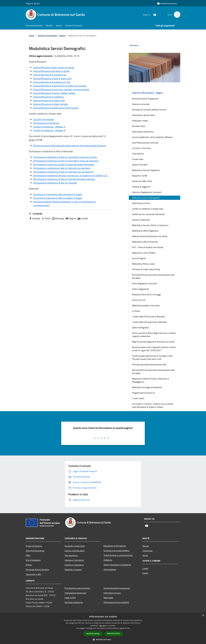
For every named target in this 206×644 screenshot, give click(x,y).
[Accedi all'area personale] (167, 3)
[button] (103, 640)
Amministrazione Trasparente (145, 99)
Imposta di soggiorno (141, 187)
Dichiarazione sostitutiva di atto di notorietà (55, 183)
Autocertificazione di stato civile (49, 100)
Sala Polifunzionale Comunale (145, 143)
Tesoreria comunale (141, 104)
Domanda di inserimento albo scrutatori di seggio (58, 198)
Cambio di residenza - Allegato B (49, 130)
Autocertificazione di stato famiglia (50, 104)
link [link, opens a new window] (128, 628)
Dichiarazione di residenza (46, 123)
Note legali (108, 598)
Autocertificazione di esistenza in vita (52, 82)
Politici (29, 565)
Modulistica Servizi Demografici (146, 198)
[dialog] (103, 628)
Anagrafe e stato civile (75, 546)
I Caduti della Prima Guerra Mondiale (148, 316)
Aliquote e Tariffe (140, 176)
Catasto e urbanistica (74, 565)
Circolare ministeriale (43, 119)
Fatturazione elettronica (143, 132)
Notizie (146, 546)
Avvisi (145, 555)
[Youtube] (154, 14)
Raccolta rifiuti (139, 126)
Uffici (28, 555)
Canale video (138, 159)
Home (32, 36)
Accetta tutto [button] (93, 634)
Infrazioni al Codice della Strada (146, 269)
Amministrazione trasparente (117, 588)
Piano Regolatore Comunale (144, 283)
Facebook (35, 218)
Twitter (46, 218)
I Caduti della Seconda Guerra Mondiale (150, 322)
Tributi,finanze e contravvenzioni (118, 555)
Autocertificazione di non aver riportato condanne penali (61, 89)
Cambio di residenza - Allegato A (49, 127)
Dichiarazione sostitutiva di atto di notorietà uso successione (63, 172)
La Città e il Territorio (141, 148)
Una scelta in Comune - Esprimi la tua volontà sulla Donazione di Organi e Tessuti (153, 405)
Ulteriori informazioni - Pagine (52, 36)
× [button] (203, 615)
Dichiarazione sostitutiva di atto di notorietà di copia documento (65, 157)
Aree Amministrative (35, 551)
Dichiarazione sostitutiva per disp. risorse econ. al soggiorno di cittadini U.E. (70, 175)
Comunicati (147, 551)
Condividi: (36, 214)
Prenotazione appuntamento (77, 588)
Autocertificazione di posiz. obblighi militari (54, 93)
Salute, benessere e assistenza (117, 565)
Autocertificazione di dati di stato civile (52, 78)
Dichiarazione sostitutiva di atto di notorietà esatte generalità (63, 164)
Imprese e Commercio (74, 560)
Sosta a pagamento (141, 289)
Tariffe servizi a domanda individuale (148, 214)
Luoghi (145, 568)
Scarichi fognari (139, 258)
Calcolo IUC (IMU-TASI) (142, 181)
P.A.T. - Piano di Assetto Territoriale (148, 247)
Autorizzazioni (110, 569)
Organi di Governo (34, 546)
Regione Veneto (33, 3)
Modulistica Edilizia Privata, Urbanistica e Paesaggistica (150, 380)
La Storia (136, 311)
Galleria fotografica (141, 328)
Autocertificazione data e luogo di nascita (54, 67)
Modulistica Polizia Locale (143, 264)
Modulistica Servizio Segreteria (146, 170)
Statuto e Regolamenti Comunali (147, 192)
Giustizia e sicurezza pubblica (117, 551)
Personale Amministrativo (37, 570)
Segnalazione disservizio (75, 593)
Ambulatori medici (140, 121)
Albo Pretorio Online (141, 203)
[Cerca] (177, 15)
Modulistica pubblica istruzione (146, 305)
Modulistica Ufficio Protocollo (145, 242)
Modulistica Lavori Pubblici (144, 253)
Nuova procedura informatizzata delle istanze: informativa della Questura (69, 146)
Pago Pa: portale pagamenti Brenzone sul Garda (153, 342)
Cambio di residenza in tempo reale (148, 209)
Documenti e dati (33, 574)
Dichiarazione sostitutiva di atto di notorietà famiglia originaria (64, 179)
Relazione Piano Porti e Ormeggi (146, 294)
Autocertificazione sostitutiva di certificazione (56, 108)
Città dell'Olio (138, 154)
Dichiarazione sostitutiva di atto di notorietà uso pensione (62, 168)
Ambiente (108, 560)
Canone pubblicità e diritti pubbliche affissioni (152, 137)
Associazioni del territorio (143, 115)
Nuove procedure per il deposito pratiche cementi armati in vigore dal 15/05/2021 (154, 349)
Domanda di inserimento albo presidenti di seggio (58, 194)
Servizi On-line (139, 300)
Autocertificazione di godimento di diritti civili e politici (60, 86)
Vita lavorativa (71, 555)
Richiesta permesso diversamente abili (149, 364)
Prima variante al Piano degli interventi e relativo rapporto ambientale (154, 335)
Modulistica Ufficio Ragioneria (145, 231)
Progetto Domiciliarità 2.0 (143, 393)
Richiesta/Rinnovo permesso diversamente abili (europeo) (153, 276)
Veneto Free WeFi (140, 165)
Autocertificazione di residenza (48, 97)
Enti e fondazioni (33, 560)
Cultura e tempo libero (75, 551)
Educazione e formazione (115, 546)
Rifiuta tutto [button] (114, 634)
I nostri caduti (138, 398)
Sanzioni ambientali (141, 220)
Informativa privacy (112, 593)
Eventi (145, 573)
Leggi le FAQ (70, 598)
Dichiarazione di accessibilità (116, 602)
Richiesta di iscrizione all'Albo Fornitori (149, 110)
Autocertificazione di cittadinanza (50, 75)
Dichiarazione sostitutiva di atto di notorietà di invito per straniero (66, 161)
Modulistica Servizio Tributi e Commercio (150, 225)
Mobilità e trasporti (73, 570)
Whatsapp (58, 218)
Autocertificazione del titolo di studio (51, 71)
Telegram (71, 218)
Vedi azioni (136, 45)
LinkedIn (83, 218)
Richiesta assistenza (74, 602)
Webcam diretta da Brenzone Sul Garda (150, 236)
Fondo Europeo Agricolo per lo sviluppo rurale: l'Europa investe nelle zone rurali (152, 357)
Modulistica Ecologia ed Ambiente (147, 387)
